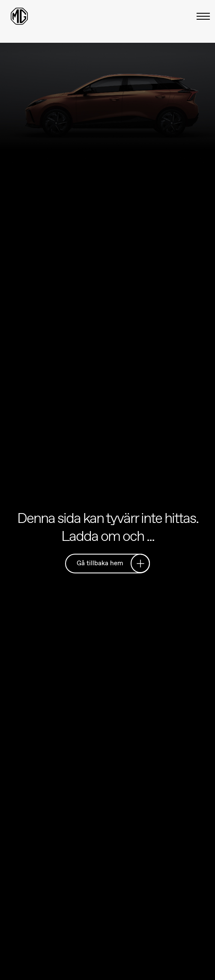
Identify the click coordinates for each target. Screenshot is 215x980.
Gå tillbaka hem (110, 563)
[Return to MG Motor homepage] (19, 16)
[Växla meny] (201, 16)
